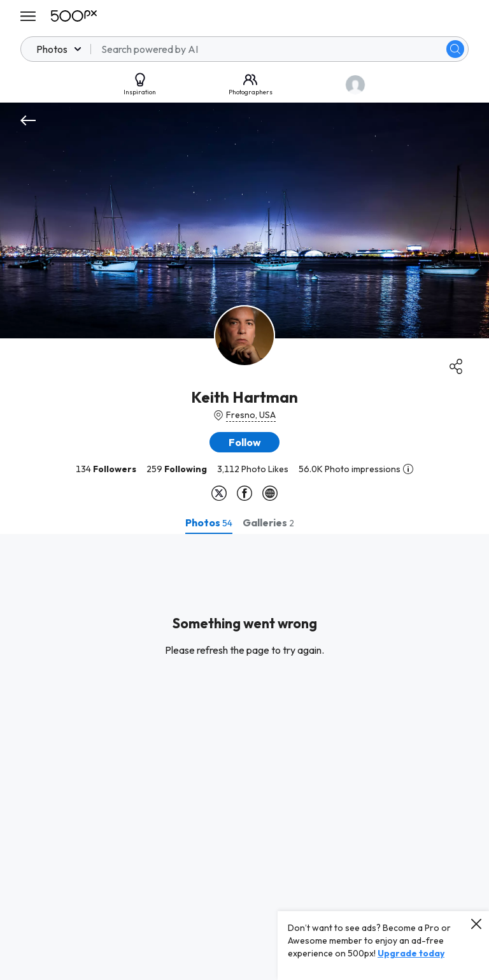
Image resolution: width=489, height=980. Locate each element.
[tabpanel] (244, 757)
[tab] (209, 522)
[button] (244, 442)
